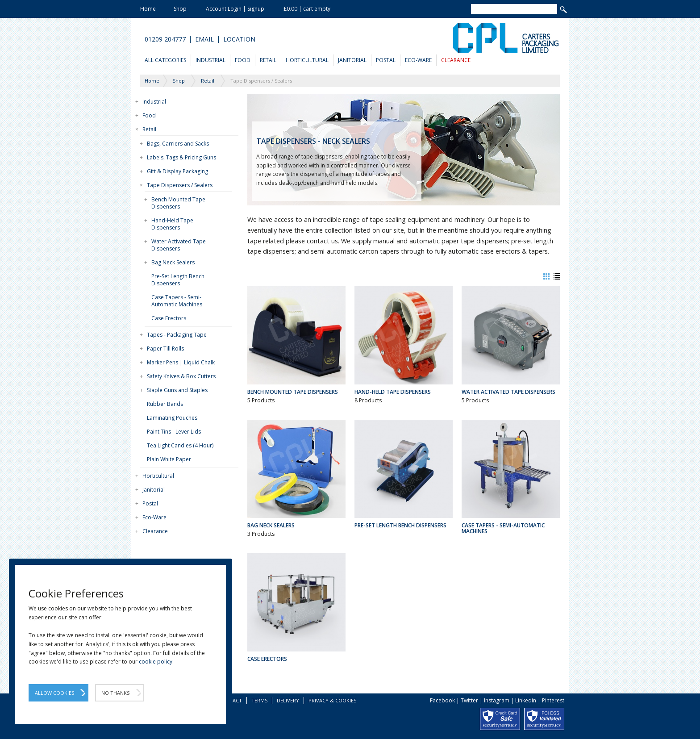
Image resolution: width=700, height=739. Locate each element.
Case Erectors (169, 318)
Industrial (210, 60)
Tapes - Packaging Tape (177, 335)
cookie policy (156, 662)
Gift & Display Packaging (177, 171)
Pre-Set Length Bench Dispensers (178, 280)
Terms (259, 700)
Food (243, 60)
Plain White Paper (169, 459)
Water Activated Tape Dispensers (179, 245)
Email (204, 39)
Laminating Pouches (172, 418)
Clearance (456, 60)
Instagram (497, 700)
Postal (386, 60)
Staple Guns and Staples (177, 390)
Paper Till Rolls (165, 349)
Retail (268, 60)
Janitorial (352, 60)
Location (239, 39)
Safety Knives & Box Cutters (181, 376)
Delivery (288, 700)
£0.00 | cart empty (307, 9)
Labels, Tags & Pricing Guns (181, 157)
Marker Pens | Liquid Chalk (181, 362)
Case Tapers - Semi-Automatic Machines (177, 301)
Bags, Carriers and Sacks (178, 144)
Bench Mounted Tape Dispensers (178, 203)
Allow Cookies (54, 693)
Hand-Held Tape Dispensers (172, 224)
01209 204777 (165, 39)
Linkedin (526, 700)
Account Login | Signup (235, 9)
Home (148, 9)
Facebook (442, 700)
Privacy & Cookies (332, 700)
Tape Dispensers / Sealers (180, 185)
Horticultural (307, 60)
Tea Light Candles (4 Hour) (180, 445)
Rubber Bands (165, 404)
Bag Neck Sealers (173, 262)
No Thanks (115, 693)
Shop (180, 9)
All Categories (165, 60)
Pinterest (553, 700)
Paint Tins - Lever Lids (174, 432)
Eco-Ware (418, 60)
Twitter (469, 700)
